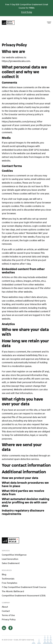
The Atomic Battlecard (13, 591)
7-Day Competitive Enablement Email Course (24, 587)
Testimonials (8, 579)
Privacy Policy (9, 619)
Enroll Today (27, 12)
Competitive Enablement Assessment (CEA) (24, 595)
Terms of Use (8, 615)
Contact (6, 611)
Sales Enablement (11, 563)
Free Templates (10, 583)
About (5, 607)
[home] (8, 23)
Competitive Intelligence (14, 555)
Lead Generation (10, 559)
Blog (4, 574)
